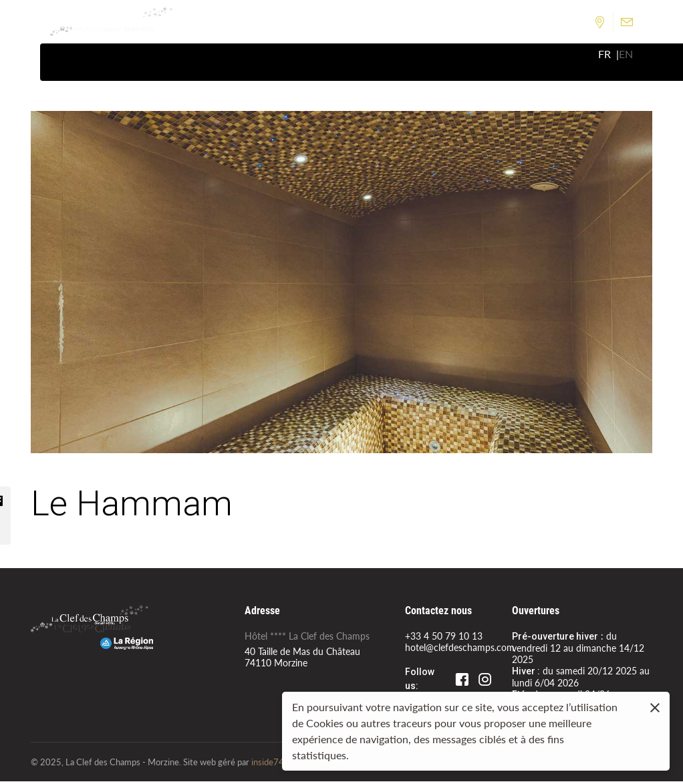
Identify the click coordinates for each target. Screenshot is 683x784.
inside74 (268, 764)
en (626, 56)
